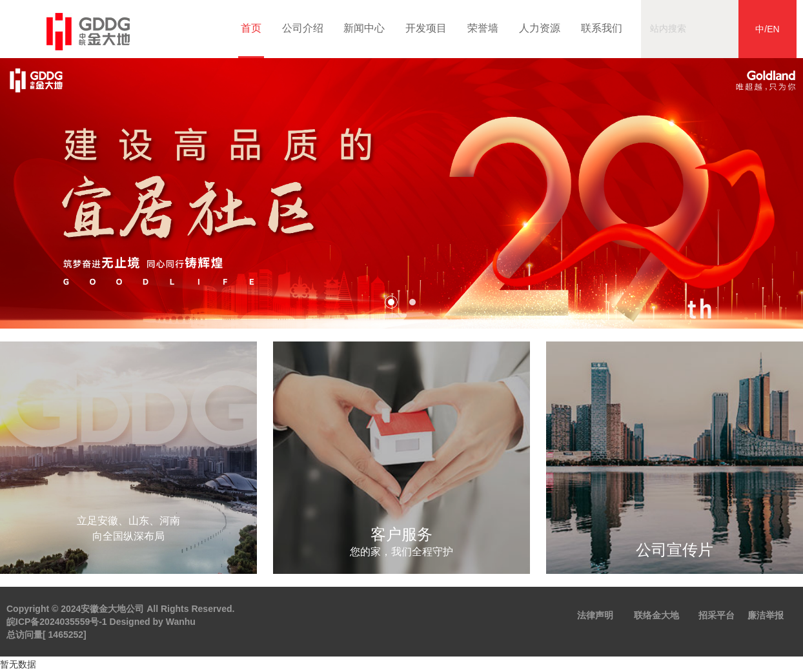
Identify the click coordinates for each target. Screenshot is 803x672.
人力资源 (538, 28)
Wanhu (181, 622)
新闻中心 (363, 28)
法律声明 (595, 615)
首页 (251, 40)
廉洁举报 (766, 615)
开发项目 (425, 28)
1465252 (66, 635)
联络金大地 (656, 615)
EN (773, 29)
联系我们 (600, 28)
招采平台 (717, 615)
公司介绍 (301, 28)
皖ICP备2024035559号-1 (57, 622)
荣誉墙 (482, 28)
